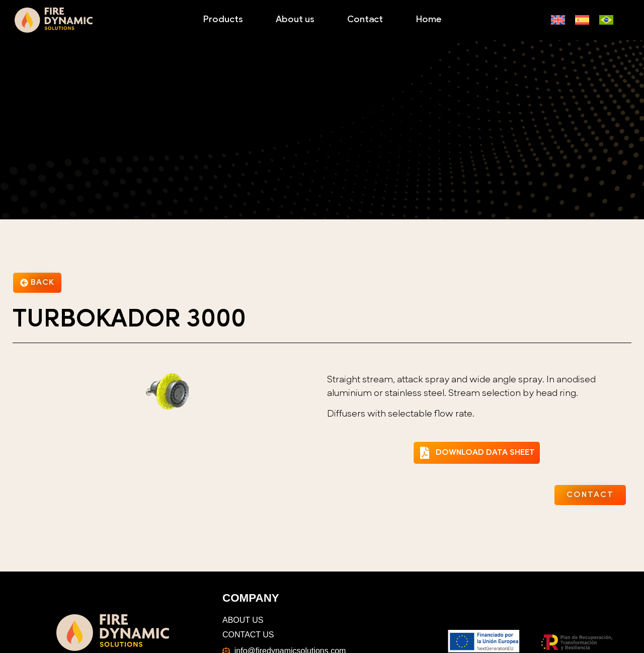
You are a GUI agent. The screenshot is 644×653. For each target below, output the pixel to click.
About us (295, 20)
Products (223, 20)
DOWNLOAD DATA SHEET (485, 453)
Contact (365, 20)
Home (428, 20)
